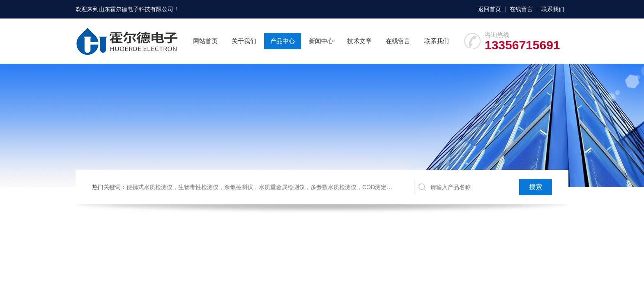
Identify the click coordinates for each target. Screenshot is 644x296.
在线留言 (521, 9)
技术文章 (359, 41)
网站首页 (205, 41)
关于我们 (244, 41)
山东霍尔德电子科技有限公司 (136, 9)
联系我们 (553, 9)
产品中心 (283, 41)
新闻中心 (321, 41)
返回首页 (490, 9)
